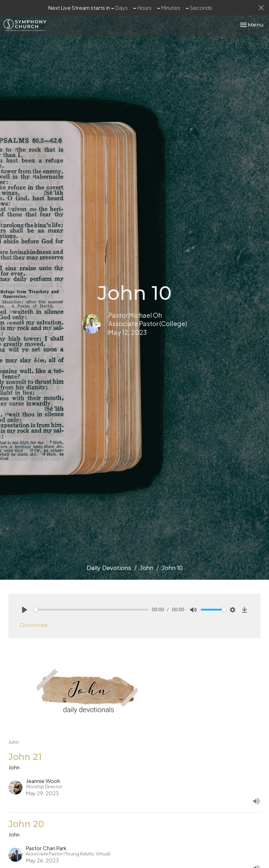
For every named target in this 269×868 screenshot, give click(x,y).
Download (33, 625)
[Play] (25, 610)
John (147, 568)
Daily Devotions (109, 568)
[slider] (91, 610)
